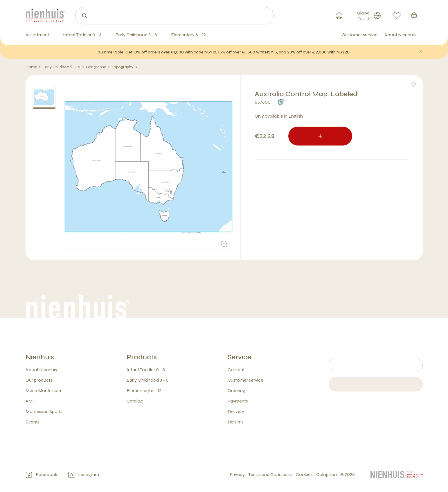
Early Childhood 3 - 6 (63, 67)
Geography (98, 67)
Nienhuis (40, 357)
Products (142, 357)
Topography (125, 67)
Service (239, 357)
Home (33, 67)
